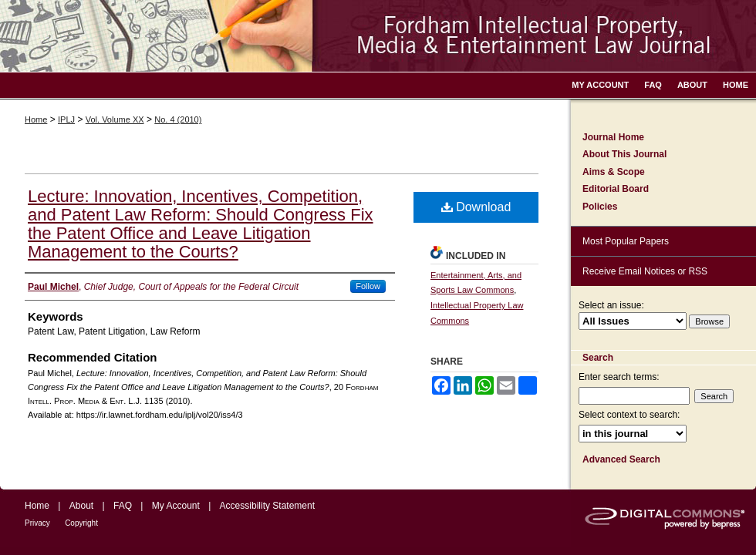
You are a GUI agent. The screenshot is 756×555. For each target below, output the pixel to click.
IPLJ (66, 119)
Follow (368, 286)
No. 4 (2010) (178, 119)
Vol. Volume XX (115, 119)
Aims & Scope (614, 172)
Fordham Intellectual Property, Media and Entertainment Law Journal (378, 36)
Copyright (81, 523)
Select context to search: (629, 415)
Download (476, 207)
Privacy (37, 523)
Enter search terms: (619, 377)
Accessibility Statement (267, 506)
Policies (600, 207)
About (81, 506)
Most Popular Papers (626, 241)
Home (36, 119)
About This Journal (624, 154)
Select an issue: (611, 305)
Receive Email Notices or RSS (645, 271)
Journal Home (613, 137)
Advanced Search (621, 459)
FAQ (123, 506)
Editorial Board (616, 189)
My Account (176, 506)
